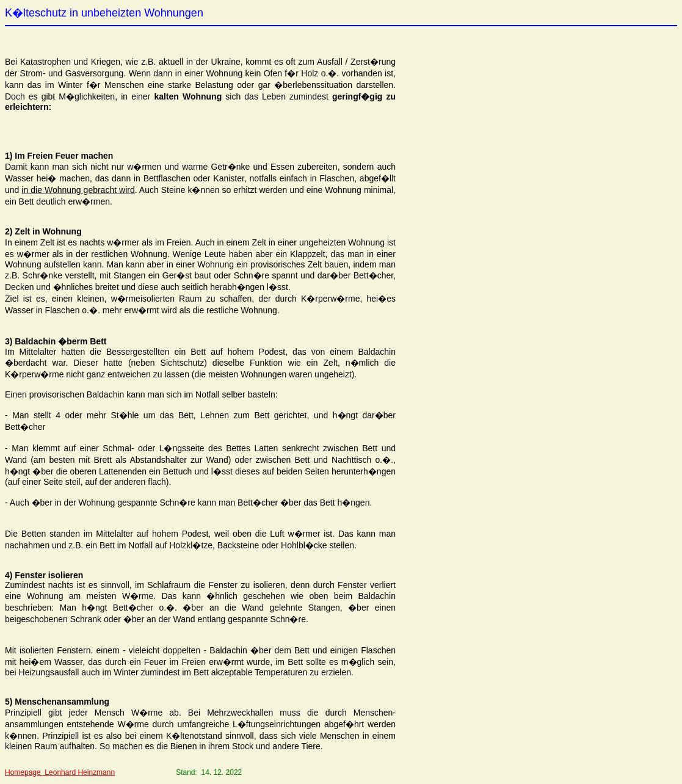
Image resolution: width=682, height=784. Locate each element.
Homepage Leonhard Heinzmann (60, 772)
